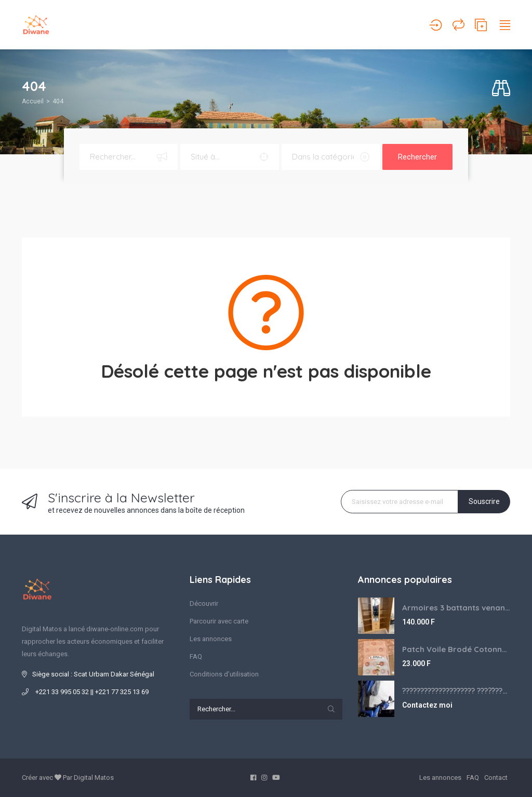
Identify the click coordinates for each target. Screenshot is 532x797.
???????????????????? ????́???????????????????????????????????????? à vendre (456, 691)
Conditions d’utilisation (224, 674)
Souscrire (484, 501)
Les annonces (211, 639)
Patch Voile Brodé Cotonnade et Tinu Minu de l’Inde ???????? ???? (456, 649)
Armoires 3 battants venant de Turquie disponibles (456, 608)
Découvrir (204, 603)
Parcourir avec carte (219, 621)
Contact (496, 778)
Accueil (33, 101)
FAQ (196, 656)
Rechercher (417, 157)
